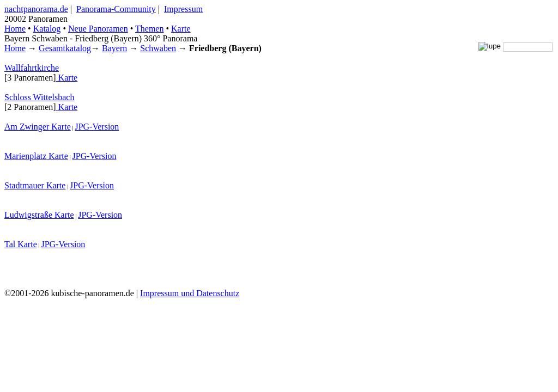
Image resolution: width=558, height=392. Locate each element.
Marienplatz (25, 156)
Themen (149, 29)
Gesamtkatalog (65, 48)
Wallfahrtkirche (32, 68)
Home (15, 48)
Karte (181, 29)
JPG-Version (97, 127)
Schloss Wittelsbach (39, 97)
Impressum (183, 9)
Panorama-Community (116, 9)
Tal (10, 244)
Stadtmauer (24, 185)
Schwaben (158, 48)
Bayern (114, 48)
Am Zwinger (27, 127)
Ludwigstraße (28, 215)
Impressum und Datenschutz (190, 293)
